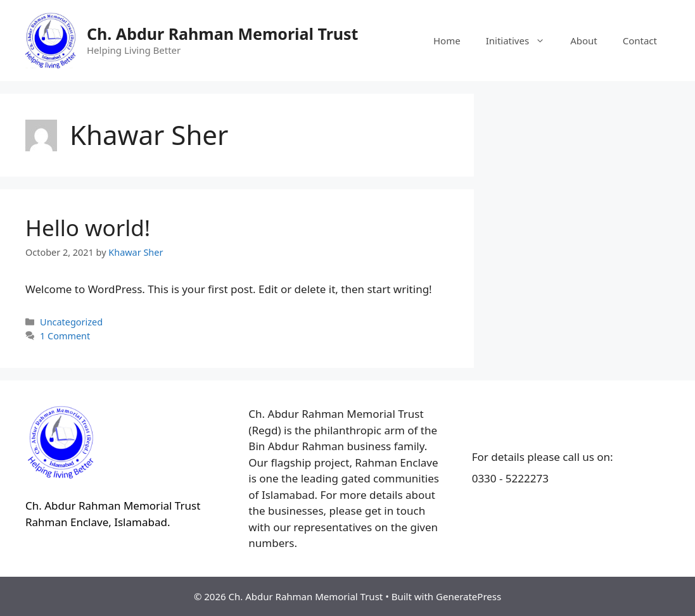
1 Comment (65, 336)
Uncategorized (71, 322)
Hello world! (88, 228)
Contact (640, 41)
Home (447, 41)
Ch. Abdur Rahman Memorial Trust (222, 34)
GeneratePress (469, 596)
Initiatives (522, 41)
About (584, 41)
